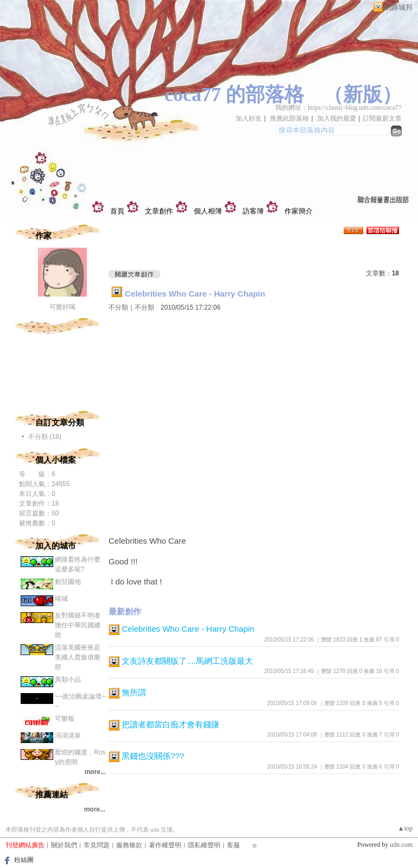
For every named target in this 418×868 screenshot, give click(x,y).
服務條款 (129, 845)
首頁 (117, 211)
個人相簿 (208, 211)
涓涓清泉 (68, 735)
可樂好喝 (62, 307)
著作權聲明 (165, 845)
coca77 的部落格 (234, 95)
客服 (233, 845)
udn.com (401, 845)
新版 (363, 95)
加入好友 (249, 118)
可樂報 (65, 719)
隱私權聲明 (204, 845)
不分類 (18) (45, 437)
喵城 (61, 599)
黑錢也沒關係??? (153, 756)
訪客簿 (253, 211)
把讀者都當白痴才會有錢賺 (170, 724)
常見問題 (97, 845)
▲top (405, 828)
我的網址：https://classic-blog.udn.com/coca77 (338, 108)
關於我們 (64, 845)
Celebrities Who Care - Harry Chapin (195, 294)
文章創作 (159, 211)
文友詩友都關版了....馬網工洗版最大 (187, 661)
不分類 (118, 307)
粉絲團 (24, 860)
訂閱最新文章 (382, 118)
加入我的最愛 (337, 118)
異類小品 (68, 680)
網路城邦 (398, 7)
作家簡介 (299, 211)
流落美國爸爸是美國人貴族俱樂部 (78, 657)
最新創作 (125, 611)
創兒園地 (68, 582)
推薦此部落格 (289, 118)
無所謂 (134, 692)
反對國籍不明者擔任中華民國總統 (78, 625)
